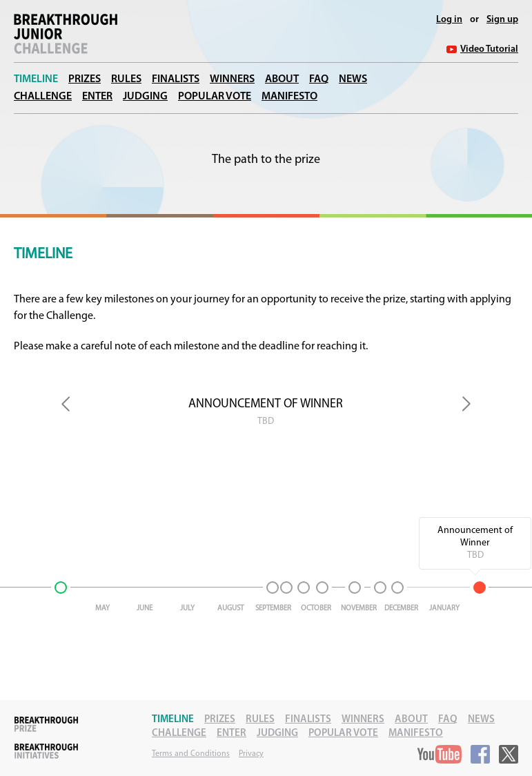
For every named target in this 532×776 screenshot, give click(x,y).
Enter (97, 97)
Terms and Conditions (191, 754)
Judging (145, 97)
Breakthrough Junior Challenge (66, 34)
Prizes (85, 79)
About (282, 79)
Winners (232, 79)
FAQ (319, 79)
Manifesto (289, 97)
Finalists (176, 79)
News (353, 79)
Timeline (36, 79)
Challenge (43, 97)
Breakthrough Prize (46, 724)
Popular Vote (215, 97)
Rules (126, 79)
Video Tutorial (489, 49)
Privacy (251, 754)
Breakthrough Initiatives (46, 751)
